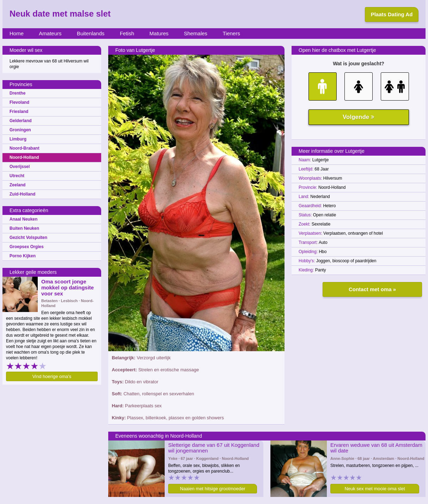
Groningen (20, 130)
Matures (159, 33)
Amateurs (50, 33)
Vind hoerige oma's (52, 376)
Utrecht (17, 176)
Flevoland (19, 102)
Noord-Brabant (25, 148)
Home (17, 33)
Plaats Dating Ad (392, 14)
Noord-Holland (24, 157)
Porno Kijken (23, 256)
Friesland (19, 112)
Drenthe (17, 93)
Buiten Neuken (24, 228)
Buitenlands (91, 33)
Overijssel (20, 167)
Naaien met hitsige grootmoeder (213, 489)
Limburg (18, 139)
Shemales (195, 33)
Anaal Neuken (23, 219)
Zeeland (17, 185)
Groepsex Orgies (27, 247)
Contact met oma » (372, 289)
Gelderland (21, 121)
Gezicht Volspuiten (28, 238)
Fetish (127, 33)
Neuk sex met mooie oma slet (375, 489)
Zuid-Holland (22, 194)
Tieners (231, 33)
